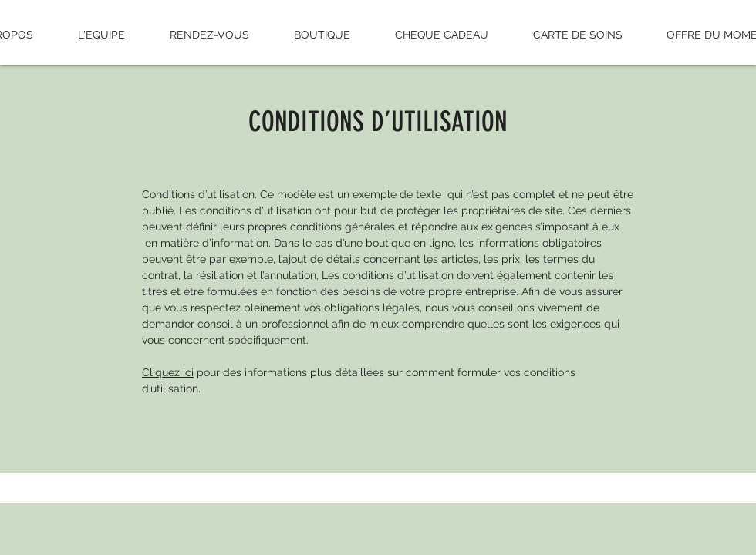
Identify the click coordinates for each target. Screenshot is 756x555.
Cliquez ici (168, 372)
